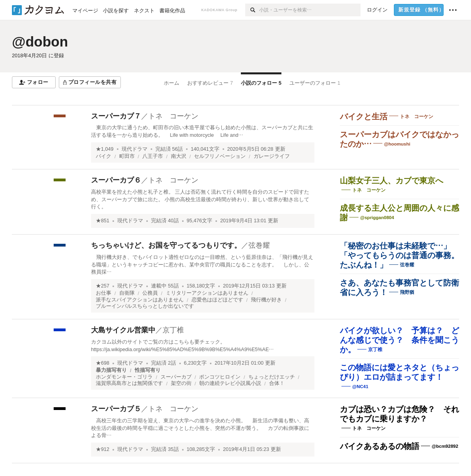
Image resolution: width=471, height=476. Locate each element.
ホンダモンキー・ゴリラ (124, 377)
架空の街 (181, 383)
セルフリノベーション (220, 156)
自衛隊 (127, 293)
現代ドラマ (135, 149)
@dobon (40, 42)
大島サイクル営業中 (123, 330)
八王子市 (153, 156)
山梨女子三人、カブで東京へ (392, 181)
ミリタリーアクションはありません (207, 293)
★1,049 (105, 149)
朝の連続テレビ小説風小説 (230, 383)
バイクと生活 (364, 117)
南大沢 (179, 156)
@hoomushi (397, 144)
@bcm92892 (445, 446)
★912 (103, 449)
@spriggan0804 (377, 218)
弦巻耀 (259, 245)
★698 (103, 363)
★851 (103, 221)
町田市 (127, 156)
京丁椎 (173, 330)
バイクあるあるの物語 (380, 446)
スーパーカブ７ (116, 116)
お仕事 (104, 293)
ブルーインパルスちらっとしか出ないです (145, 306)
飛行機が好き (266, 300)
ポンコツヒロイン (220, 377)
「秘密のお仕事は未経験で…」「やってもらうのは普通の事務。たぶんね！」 (399, 255)
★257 (103, 286)
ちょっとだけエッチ (272, 377)
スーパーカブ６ (116, 180)
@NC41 (360, 387)
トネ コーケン (173, 116)
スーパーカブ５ (116, 409)
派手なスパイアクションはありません (140, 300)
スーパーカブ (176, 377)
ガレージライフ (272, 156)
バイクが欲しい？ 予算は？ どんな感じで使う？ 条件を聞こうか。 (399, 340)
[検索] (252, 10)
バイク (104, 156)
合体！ (277, 383)
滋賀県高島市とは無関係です (129, 383)
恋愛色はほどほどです (217, 300)
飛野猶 (407, 292)
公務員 (150, 293)
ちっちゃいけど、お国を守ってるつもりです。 (166, 245)
